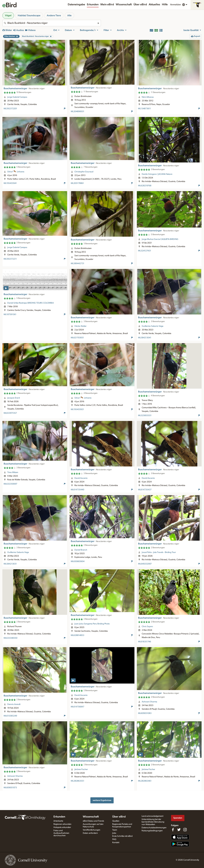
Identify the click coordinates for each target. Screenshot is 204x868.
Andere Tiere (54, 15)
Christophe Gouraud (84, 172)
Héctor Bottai (80, 326)
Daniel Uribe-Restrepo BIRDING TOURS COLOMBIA (31, 303)
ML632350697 (10, 484)
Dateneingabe (76, 5)
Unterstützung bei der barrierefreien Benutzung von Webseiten (153, 822)
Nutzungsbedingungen (152, 831)
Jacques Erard (14, 398)
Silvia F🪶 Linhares (16, 172)
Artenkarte (58, 821)
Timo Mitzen (13, 472)
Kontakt (116, 843)
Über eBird (140, 5)
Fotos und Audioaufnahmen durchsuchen (61, 833)
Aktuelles (154, 5)
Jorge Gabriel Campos (17, 97)
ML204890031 (77, 111)
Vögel (8, 15)
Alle (69, 15)
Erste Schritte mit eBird (122, 836)
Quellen (116, 821)
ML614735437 (145, 490)
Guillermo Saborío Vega (153, 326)
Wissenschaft (124, 5)
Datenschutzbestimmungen (154, 828)
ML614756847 (77, 707)
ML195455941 (10, 183)
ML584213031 (10, 564)
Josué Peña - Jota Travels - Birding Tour (159, 552)
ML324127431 (145, 251)
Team (115, 830)
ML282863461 (145, 781)
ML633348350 (10, 638)
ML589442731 (77, 263)
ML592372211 (10, 259)
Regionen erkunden (62, 824)
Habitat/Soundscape (29, 15)
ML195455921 (77, 409)
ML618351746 (145, 642)
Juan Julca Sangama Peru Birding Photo (92, 624)
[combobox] (52, 23)
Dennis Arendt (14, 704)
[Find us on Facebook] (173, 830)
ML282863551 (77, 781)
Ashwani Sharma (149, 702)
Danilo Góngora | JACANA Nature (157, 174)
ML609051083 (145, 713)
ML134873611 (144, 109)
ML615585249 (10, 716)
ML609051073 (10, 788)
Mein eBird (107, 5)
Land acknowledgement (152, 816)
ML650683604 (78, 561)
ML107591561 (10, 314)
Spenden (178, 818)
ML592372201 (10, 109)
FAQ (114, 839)
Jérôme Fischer (81, 769)
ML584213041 (145, 338)
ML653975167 (10, 413)
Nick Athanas (148, 97)
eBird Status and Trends (93, 821)
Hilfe (165, 5)
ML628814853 (77, 635)
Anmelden (176, 5)
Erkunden (93, 5)
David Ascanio (81, 478)
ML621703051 (77, 338)
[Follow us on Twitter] (179, 830)
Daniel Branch (81, 550)
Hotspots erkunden (62, 827)
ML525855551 (145, 415)
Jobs (114, 833)
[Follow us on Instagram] (185, 830)
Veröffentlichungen (92, 830)
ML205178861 (77, 183)
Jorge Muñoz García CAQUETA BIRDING (160, 239)
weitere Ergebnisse (102, 800)
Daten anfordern (90, 833)
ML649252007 (145, 564)
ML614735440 (77, 490)
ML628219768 (145, 186)
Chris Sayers (147, 627)
